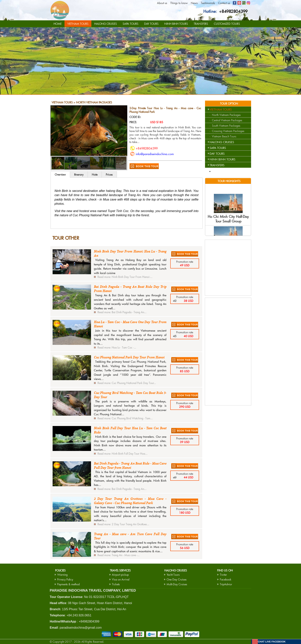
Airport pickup (120, 575)
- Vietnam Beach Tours (223, 136)
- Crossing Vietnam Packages (227, 131)
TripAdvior (226, 584)
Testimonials (208, 3)
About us (162, 3)
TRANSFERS (201, 24)
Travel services (120, 570)
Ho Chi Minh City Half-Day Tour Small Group (228, 221)
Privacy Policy (65, 579)
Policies (60, 570)
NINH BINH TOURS (176, 24)
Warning (62, 575)
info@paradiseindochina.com (155, 154)
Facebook (226, 579)
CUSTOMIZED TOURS (227, 24)
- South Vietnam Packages (225, 126)
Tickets (116, 584)
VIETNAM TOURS (78, 24)
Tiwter (223, 575)
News (194, 3)
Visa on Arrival (121, 579)
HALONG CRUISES (106, 24)
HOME (58, 24)
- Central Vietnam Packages (226, 120)
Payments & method (68, 584)
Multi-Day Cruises (177, 584)
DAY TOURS (151, 24)
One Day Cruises (177, 579)
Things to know (179, 3)
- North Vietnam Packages (225, 115)
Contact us (224, 3)
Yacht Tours (173, 575)
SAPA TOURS (131, 24)
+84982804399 (233, 11)
